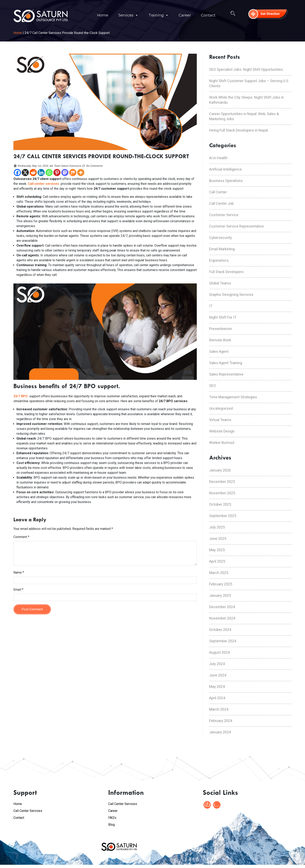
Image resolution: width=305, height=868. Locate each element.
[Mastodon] (65, 173)
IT (211, 306)
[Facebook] (17, 173)
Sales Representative (226, 374)
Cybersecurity (221, 238)
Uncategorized (221, 408)
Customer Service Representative (236, 226)
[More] (81, 173)
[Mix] (73, 173)
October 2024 (220, 630)
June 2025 (218, 539)
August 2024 (219, 652)
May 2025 (217, 550)
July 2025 (217, 527)
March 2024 (219, 709)
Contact (208, 15)
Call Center (218, 192)
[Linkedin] (41, 173)
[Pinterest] (57, 173)
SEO (213, 386)
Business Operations (226, 181)
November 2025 (222, 493)
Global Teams (220, 283)
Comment (21, 537)
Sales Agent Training (226, 363)
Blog (111, 825)
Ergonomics (219, 260)
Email (18, 590)
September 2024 (223, 641)
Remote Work (220, 340)
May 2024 (217, 687)
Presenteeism (221, 329)
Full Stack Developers (226, 272)
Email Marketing (222, 249)
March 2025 (219, 573)
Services (128, 15)
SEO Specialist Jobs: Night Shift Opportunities (246, 69)
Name (19, 572)
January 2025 (220, 595)
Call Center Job (221, 203)
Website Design (222, 431)
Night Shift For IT (223, 317)
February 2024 (221, 721)
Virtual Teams (220, 420)
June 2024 (218, 675)
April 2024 (217, 698)
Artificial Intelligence (226, 169)
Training (158, 15)
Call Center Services (28, 811)
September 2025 (223, 516)
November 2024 (222, 618)
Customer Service (224, 215)
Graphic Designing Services (231, 295)
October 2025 (220, 504)
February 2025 (221, 584)
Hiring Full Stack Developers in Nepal (238, 130)
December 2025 (222, 482)
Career (185, 15)
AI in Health (218, 158)
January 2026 (220, 470)
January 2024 (220, 732)
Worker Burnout (222, 443)
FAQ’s (112, 818)
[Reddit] (33, 173)
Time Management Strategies (233, 397)
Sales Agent (219, 351)
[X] (25, 173)
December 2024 (222, 607)
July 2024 (217, 664)
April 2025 (217, 561)
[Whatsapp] (49, 173)
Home (103, 15)
